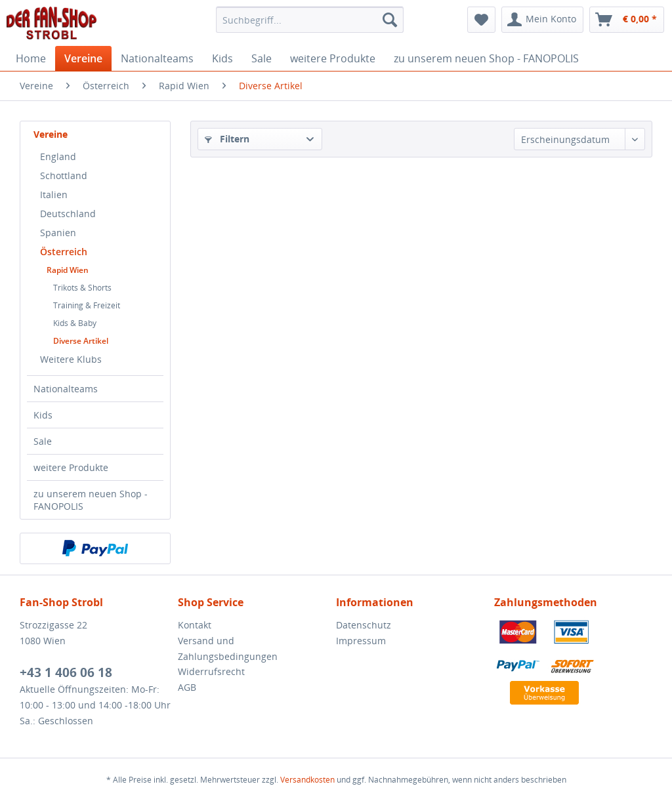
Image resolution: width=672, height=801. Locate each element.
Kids (43, 415)
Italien (54, 195)
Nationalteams (66, 389)
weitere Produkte (71, 467)
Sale (43, 441)
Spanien (58, 233)
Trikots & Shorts (82, 288)
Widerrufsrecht (211, 671)
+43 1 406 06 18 (66, 672)
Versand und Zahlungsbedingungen (228, 648)
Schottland (64, 175)
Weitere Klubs (71, 359)
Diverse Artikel (81, 341)
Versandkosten (307, 780)
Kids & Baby (75, 323)
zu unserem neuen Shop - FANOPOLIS (91, 500)
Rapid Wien (68, 270)
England (58, 156)
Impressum (361, 641)
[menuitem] (310, 20)
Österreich (64, 252)
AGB (187, 687)
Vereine (51, 134)
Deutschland (68, 214)
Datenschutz (364, 625)
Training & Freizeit (87, 305)
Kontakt (195, 625)
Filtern (227, 139)
